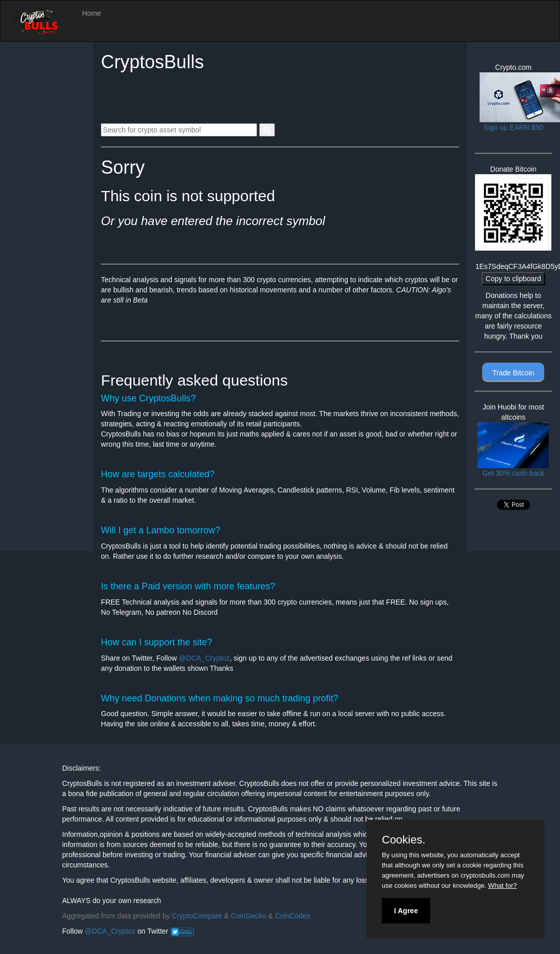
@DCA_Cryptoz (204, 658)
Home (91, 13)
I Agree (406, 911)
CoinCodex (292, 916)
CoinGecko (249, 916)
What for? (502, 885)
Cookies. (404, 840)
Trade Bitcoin (513, 373)
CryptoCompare (197, 916)
